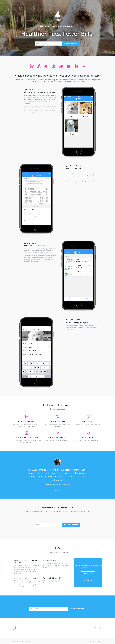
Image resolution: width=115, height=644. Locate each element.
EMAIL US (88, 574)
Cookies (100, 641)
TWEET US (88, 580)
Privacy (94, 641)
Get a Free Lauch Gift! (71, 525)
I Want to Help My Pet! (77, 609)
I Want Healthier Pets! (71, 44)
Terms (89, 641)
